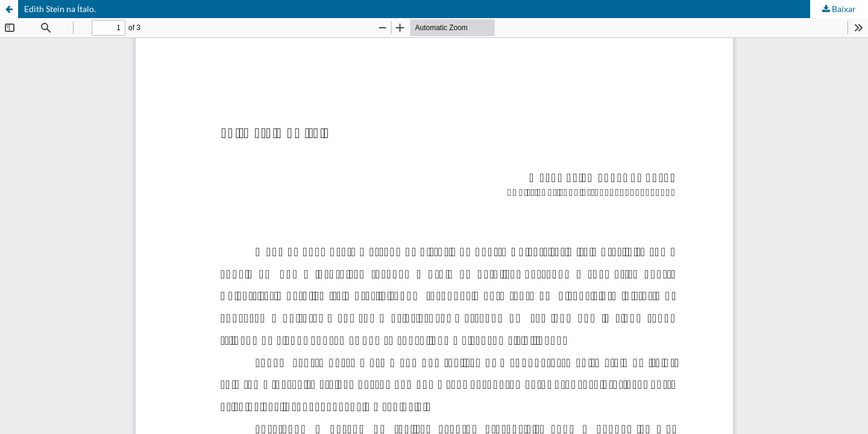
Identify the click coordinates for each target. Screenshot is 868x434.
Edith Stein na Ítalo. (60, 9)
